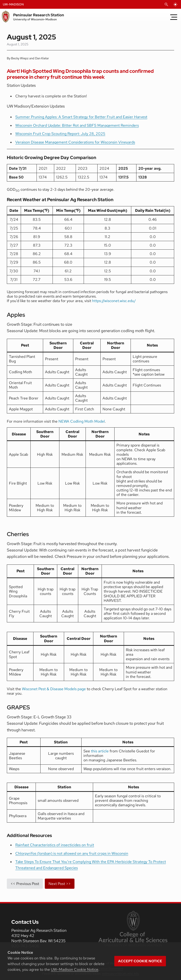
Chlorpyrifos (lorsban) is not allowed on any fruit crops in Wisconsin (72, 853)
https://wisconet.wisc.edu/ (114, 301)
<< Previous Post (25, 884)
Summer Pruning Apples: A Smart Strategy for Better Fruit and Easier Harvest (81, 117)
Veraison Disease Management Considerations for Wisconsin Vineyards (75, 142)
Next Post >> (60, 884)
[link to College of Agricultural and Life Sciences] (133, 929)
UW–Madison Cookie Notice (75, 969)
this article (100, 751)
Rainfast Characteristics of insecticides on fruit (55, 845)
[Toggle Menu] (174, 17)
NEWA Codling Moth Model (82, 421)
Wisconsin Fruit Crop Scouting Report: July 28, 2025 (60, 134)
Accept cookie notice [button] (140, 961)
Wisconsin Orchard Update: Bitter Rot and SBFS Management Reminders (77, 125)
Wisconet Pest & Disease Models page (54, 689)
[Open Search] (166, 4)
